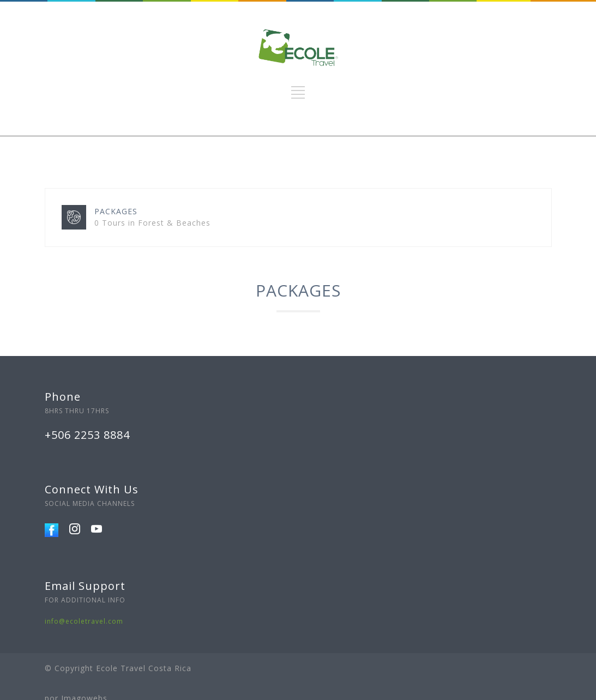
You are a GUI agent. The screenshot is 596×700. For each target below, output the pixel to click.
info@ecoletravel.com (84, 621)
